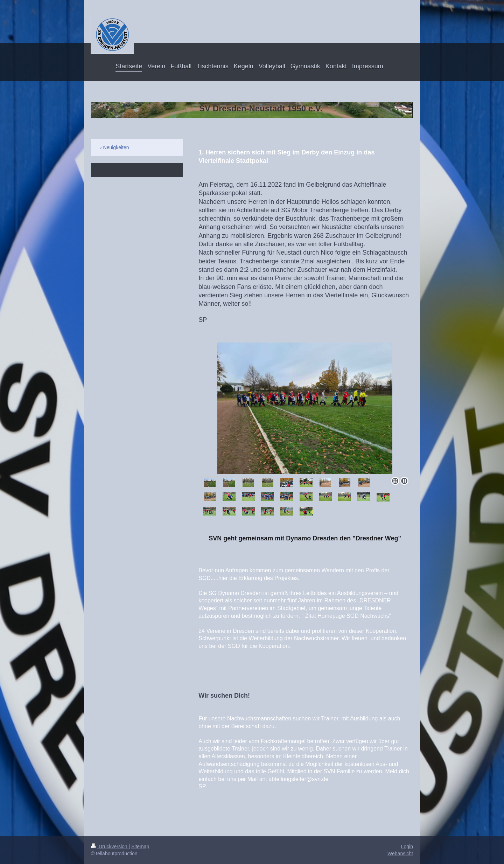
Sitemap (140, 846)
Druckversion (110, 846)
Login (407, 846)
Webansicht (400, 853)
